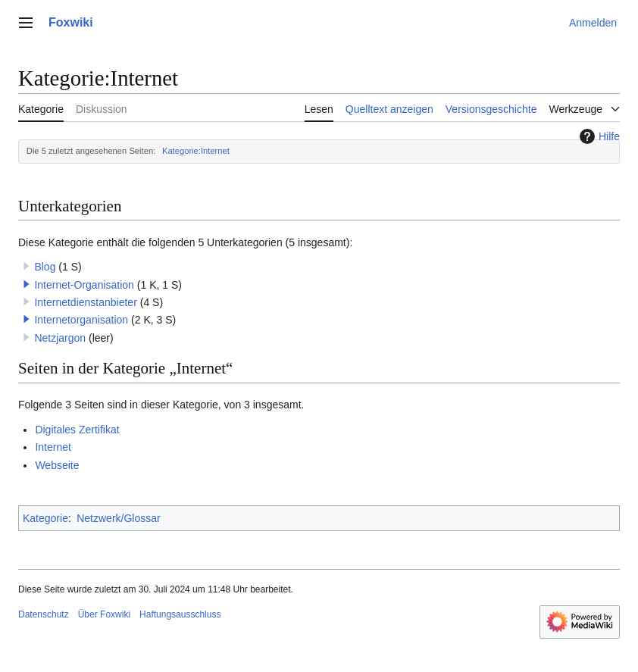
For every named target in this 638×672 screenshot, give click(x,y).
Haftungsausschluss (180, 614)
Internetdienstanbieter (85, 302)
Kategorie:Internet (196, 151)
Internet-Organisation (84, 285)
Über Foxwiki (104, 614)
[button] (27, 284)
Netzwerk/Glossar (118, 518)
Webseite (57, 465)
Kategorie (45, 518)
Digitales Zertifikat (77, 430)
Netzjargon (60, 338)
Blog (45, 267)
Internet (53, 447)
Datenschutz (44, 614)
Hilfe (598, 136)
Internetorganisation (81, 320)
